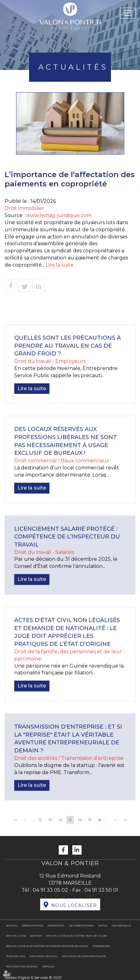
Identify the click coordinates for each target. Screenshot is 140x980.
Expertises (56, 926)
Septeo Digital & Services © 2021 (33, 977)
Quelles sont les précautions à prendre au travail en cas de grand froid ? (68, 346)
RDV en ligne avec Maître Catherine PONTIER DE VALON (47, 946)
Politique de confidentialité (84, 956)
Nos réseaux (121, 926)
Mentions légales (44, 956)
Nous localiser (74, 905)
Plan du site (16, 956)
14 (60, 820)
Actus (103, 926)
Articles (49, 966)
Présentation (33, 926)
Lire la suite (60, 265)
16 (80, 820)
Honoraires (102, 946)
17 (90, 820)
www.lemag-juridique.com (59, 215)
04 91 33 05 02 (50, 890)
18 (100, 820)
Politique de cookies (22, 966)
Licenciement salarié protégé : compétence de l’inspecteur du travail (67, 537)
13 (50, 820)
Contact (36, 936)
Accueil (12, 926)
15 (70, 820)
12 (40, 820)
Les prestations (81, 926)
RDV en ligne (16, 936)
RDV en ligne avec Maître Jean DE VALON (77, 936)
